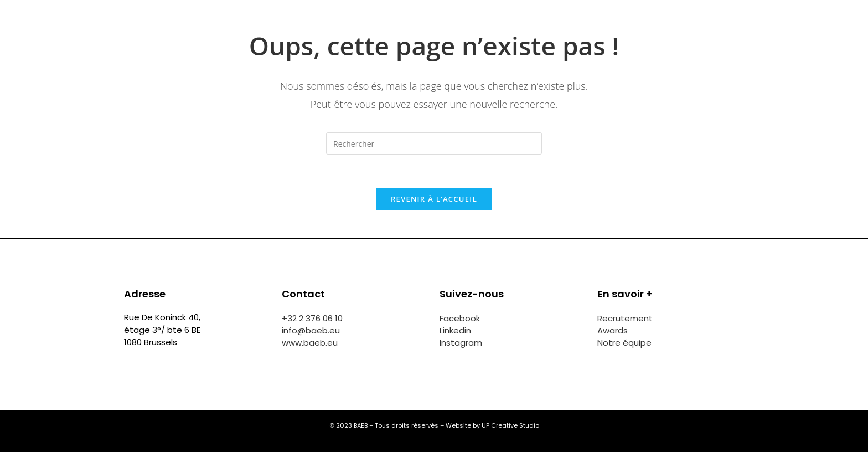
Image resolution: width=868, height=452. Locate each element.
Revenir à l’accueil (434, 199)
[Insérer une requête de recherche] (434, 143)
